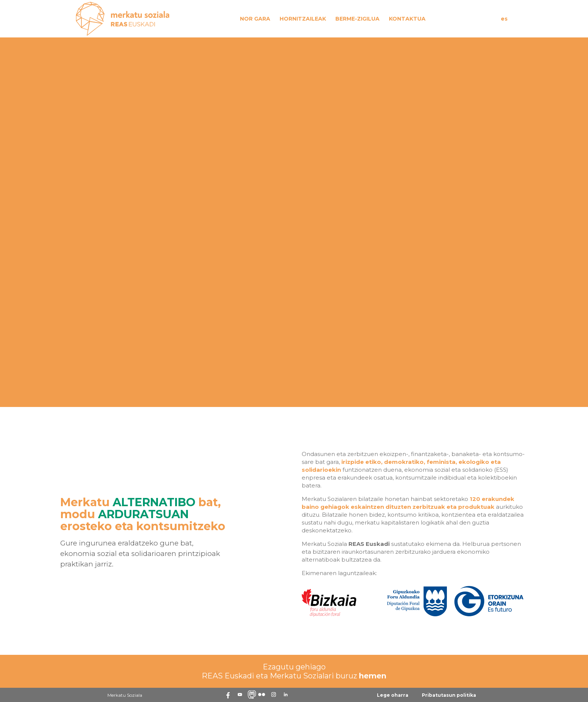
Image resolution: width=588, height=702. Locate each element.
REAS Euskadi (369, 544)
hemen (373, 676)
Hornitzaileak (303, 19)
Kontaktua (407, 19)
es (504, 19)
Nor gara (255, 19)
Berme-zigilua (357, 19)
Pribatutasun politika (449, 695)
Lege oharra (393, 695)
